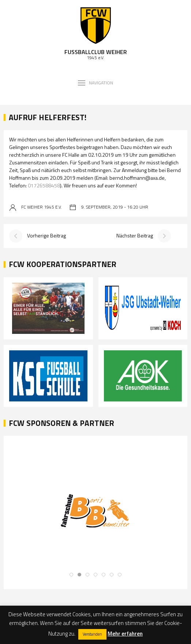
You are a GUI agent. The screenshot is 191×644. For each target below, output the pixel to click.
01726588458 (44, 185)
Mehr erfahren (125, 634)
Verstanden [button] (92, 634)
